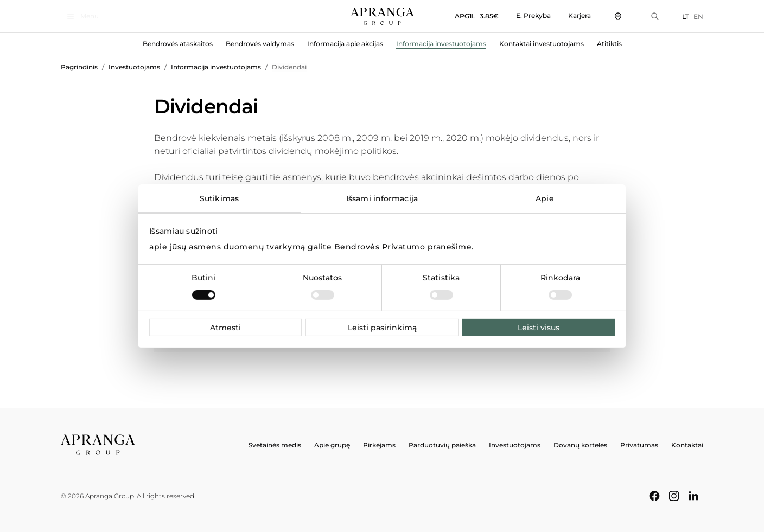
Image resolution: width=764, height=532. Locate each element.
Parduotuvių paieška (442, 445)
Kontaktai (687, 445)
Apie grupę (332, 445)
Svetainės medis (275, 445)
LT (686, 17)
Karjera (580, 15)
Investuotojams (134, 67)
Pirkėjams (379, 445)
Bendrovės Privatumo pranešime (403, 247)
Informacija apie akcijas (345, 44)
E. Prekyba (533, 15)
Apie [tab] (545, 198)
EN (698, 17)
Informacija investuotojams (441, 44)
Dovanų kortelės (580, 445)
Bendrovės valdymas (260, 44)
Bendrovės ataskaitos (178, 44)
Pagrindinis (79, 67)
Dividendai (289, 67)
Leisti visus (539, 328)
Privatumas (639, 445)
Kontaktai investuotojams (542, 44)
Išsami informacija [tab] (382, 198)
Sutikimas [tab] (219, 198)
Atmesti (225, 328)
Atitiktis (609, 44)
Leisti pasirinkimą (382, 328)
